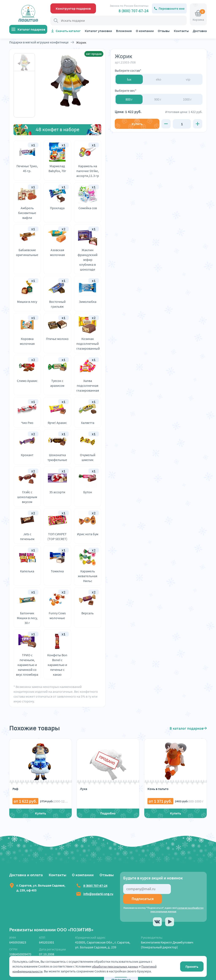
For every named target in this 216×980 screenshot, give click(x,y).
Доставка (200, 31)
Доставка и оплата (27, 874)
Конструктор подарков (73, 8)
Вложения (124, 31)
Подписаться (188, 889)
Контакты (181, 31)
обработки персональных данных (117, 966)
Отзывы (164, 31)
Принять (192, 967)
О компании (145, 31)
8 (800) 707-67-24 (134, 11)
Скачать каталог (68, 31)
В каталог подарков (188, 728)
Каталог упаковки (98, 31)
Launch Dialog (10, 977)
